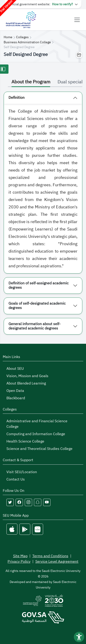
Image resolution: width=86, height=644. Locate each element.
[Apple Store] (12, 529)
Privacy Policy (19, 562)
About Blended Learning (26, 383)
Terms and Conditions (50, 556)
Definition (17, 98)
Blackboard (16, 398)
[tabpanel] (43, 213)
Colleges (22, 37)
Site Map (20, 556)
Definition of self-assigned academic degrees (39, 285)
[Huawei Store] (38, 529)
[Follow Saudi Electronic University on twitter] (10, 502)
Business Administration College (27, 42)
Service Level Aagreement (57, 562)
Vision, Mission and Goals (27, 376)
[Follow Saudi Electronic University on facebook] (19, 502)
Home (8, 37)
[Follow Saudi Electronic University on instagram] (28, 502)
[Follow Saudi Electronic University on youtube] (47, 502)
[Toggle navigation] (77, 20)
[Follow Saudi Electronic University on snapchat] (38, 502)
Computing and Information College (36, 434)
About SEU (15, 369)
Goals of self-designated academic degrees (37, 306)
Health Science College (25, 441)
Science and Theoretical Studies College (39, 449)
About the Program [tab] (31, 82)
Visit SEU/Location (22, 472)
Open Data (15, 391)
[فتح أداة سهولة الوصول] (79, 637)
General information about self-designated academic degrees (35, 326)
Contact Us (16, 479)
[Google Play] (25, 529)
